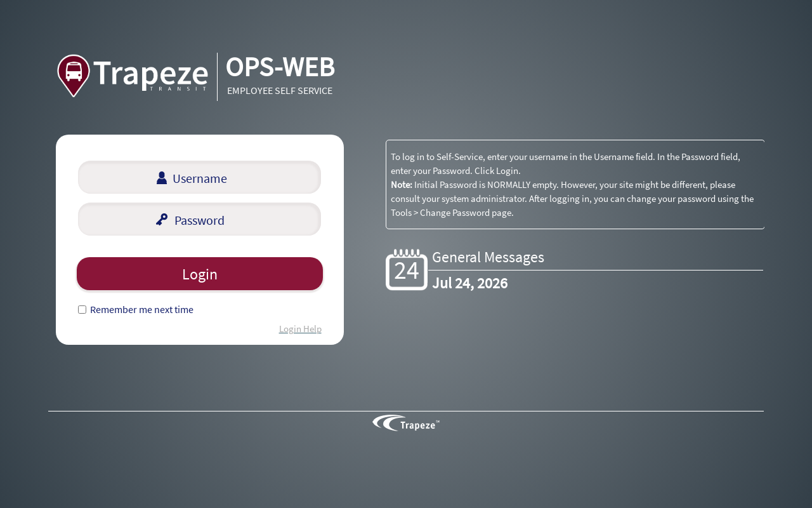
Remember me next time (142, 309)
